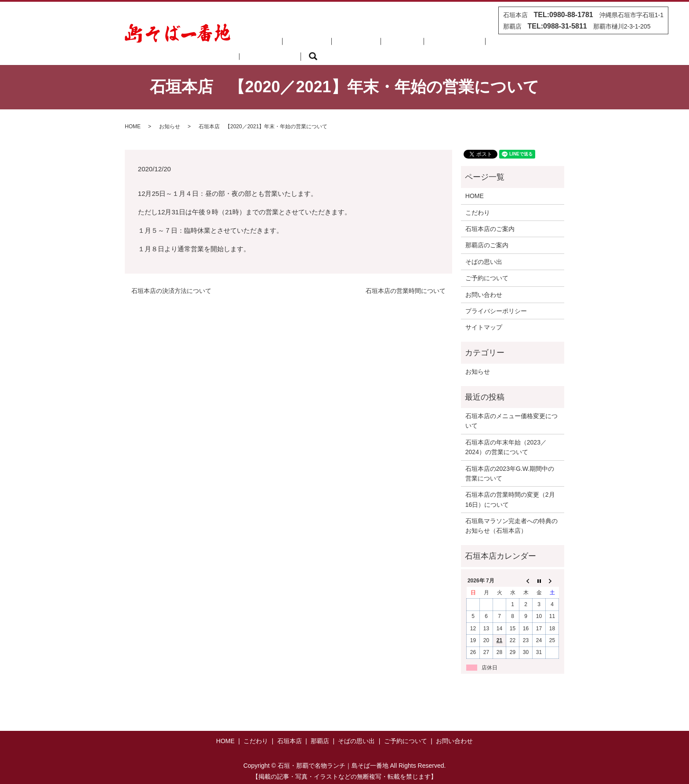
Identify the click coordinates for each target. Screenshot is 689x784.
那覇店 (370, 44)
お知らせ (170, 116)
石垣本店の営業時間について (406, 280)
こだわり (299, 44)
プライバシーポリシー (496, 300)
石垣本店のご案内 (490, 218)
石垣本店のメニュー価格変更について (511, 410)
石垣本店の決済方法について (171, 280)
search (551, 45)
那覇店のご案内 (487, 235)
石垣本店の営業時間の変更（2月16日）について (510, 489)
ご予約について (462, 44)
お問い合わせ (514, 44)
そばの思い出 (410, 44)
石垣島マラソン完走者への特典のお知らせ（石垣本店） (511, 515)
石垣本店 (336, 44)
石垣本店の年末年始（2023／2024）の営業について (506, 437)
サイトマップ (484, 317)
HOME (265, 44)
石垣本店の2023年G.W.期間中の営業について (510, 462)
